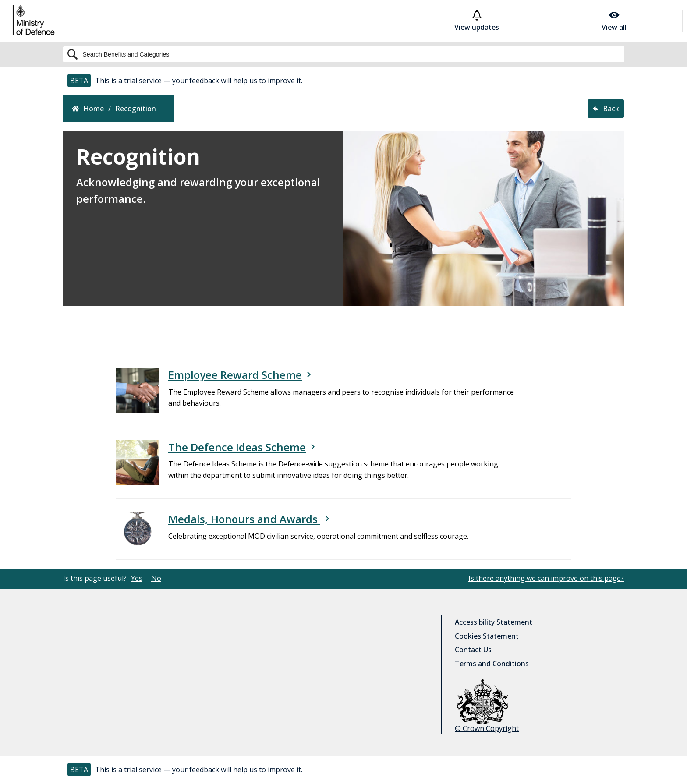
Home (88, 109)
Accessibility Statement (494, 622)
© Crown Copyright (487, 706)
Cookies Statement (487, 636)
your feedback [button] (196, 81)
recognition (136, 109)
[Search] (343, 54)
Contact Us (473, 650)
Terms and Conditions (492, 664)
